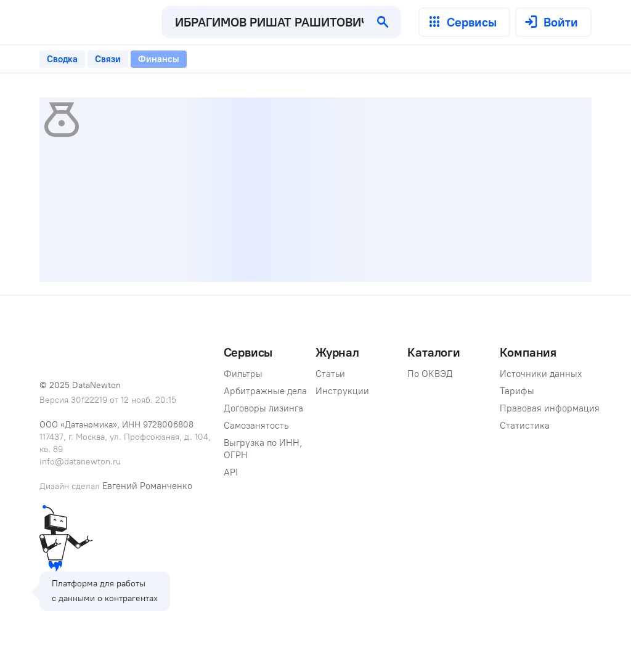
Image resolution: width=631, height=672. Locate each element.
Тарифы (517, 391)
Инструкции (342, 391)
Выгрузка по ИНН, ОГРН (264, 449)
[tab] (62, 59)
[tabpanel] (315, 190)
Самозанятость (256, 426)
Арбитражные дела (265, 391)
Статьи (330, 374)
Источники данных (541, 374)
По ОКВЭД (430, 374)
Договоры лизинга (263, 408)
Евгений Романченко (147, 486)
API (231, 472)
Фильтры (243, 374)
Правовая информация (550, 408)
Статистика (525, 426)
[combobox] (264, 22)
